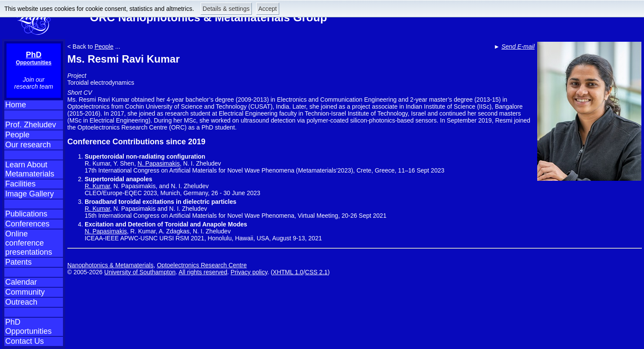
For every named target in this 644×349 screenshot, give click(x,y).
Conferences (27, 224)
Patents (18, 262)
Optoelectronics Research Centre (202, 265)
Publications (26, 214)
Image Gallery (30, 194)
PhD (34, 58)
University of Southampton (140, 272)
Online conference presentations (29, 243)
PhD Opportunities (28, 327)
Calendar (21, 282)
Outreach (21, 302)
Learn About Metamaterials (30, 169)
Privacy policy (249, 272)
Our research (28, 145)
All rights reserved (203, 272)
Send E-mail (518, 47)
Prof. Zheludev (31, 125)
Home (16, 105)
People (17, 135)
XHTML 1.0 (288, 272)
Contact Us (25, 341)
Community (25, 292)
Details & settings (226, 9)
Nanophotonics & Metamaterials (110, 265)
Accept (268, 9)
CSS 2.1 (316, 272)
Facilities (20, 184)
